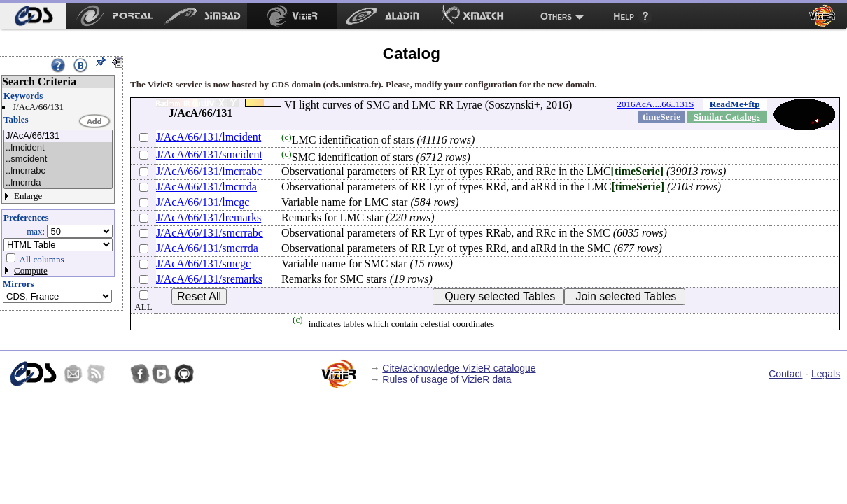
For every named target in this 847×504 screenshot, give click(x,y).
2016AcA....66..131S (656, 104)
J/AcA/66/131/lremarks (209, 217)
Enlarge (28, 196)
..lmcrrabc (58, 171)
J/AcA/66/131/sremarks (209, 279)
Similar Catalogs (727, 117)
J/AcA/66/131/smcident (209, 154)
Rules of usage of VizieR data (447, 379)
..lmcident (58, 148)
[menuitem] (33, 16)
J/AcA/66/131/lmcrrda (206, 187)
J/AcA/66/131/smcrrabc (210, 233)
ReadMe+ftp (735, 104)
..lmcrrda (58, 183)
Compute (31, 271)
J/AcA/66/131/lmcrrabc (209, 171)
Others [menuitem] (556, 16)
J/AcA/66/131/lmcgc (203, 202)
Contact (785, 374)
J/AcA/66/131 (58, 136)
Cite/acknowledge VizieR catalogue (459, 368)
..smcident (58, 159)
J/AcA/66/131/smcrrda (207, 248)
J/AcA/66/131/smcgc (203, 264)
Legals (826, 374)
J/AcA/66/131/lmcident (209, 137)
